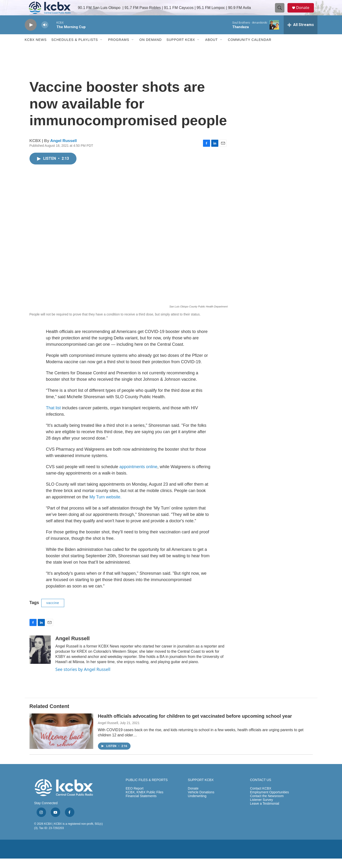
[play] (31, 34)
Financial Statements (141, 805)
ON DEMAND (151, 49)
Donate (305, 12)
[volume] (45, 34)
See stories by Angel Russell (83, 679)
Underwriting (197, 805)
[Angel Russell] (40, 659)
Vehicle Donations (201, 802)
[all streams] (301, 34)
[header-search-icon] (282, 13)
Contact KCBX (261, 798)
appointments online (138, 476)
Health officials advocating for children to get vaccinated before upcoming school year (195, 725)
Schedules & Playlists (75, 49)
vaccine (53, 612)
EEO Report (135, 798)
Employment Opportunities (269, 802)
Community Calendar (250, 49)
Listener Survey (261, 809)
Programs (119, 49)
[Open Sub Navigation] (101, 49)
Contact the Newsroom (267, 805)
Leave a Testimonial (264, 813)
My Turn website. (106, 506)
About (211, 49)
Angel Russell (63, 150)
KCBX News (36, 49)
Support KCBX (181, 49)
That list (53, 417)
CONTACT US (261, 789)
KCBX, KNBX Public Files (145, 802)
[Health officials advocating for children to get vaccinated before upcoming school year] (61, 741)
